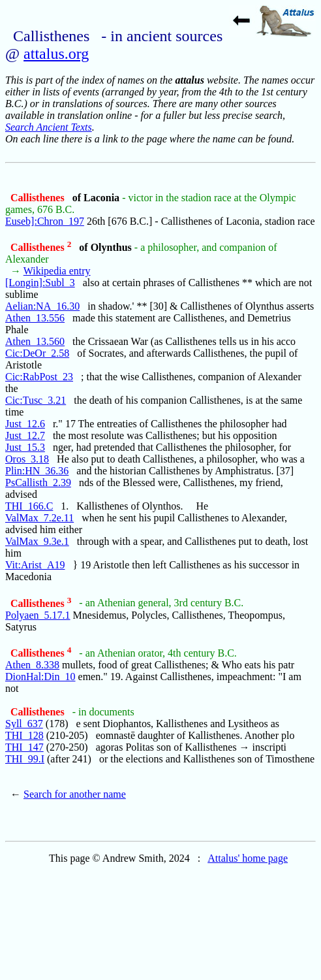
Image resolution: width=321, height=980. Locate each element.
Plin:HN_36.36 (37, 471)
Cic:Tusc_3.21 (36, 400)
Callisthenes (39, 198)
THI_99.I (25, 759)
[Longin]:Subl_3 (40, 283)
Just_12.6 (25, 424)
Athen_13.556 (35, 318)
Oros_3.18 (27, 459)
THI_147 (24, 747)
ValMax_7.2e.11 (39, 518)
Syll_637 (24, 724)
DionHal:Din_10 (40, 677)
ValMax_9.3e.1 (37, 541)
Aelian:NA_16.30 (42, 306)
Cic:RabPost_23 (39, 377)
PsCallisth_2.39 (38, 482)
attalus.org (56, 54)
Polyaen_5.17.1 (38, 615)
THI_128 (24, 735)
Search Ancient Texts (49, 127)
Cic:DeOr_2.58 (37, 353)
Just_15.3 (25, 447)
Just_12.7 (25, 435)
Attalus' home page (248, 858)
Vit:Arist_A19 (35, 565)
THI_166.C (29, 506)
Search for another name (75, 794)
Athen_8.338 (32, 665)
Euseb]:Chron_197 (45, 221)
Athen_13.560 (35, 341)
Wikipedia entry (57, 271)
